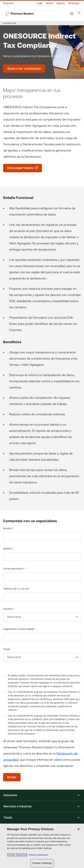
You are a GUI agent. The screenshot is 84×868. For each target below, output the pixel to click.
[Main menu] (72, 14)
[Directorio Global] (9, 3)
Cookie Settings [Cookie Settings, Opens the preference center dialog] (42, 863)
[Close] (79, 829)
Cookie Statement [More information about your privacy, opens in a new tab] (17, 855)
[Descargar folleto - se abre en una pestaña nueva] (23, 168)
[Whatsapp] (74, 3)
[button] (42, 795)
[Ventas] (49, 3)
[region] (42, 846)
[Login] (40, 3)
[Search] (79, 13)
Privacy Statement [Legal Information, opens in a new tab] (38, 855)
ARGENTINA (10, 23)
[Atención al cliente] (61, 3)
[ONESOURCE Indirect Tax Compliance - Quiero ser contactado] (24, 69)
